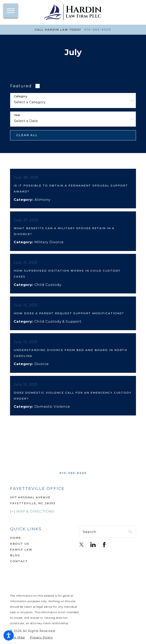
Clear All (27, 135)
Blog (15, 561)
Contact (19, 567)
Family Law (21, 555)
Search (89, 537)
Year (17, 115)
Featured (21, 86)
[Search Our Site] (130, 538)
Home (15, 543)
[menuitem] (38, 544)
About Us (20, 549)
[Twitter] (81, 550)
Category (21, 96)
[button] (9, 635)
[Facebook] (104, 550)
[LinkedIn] (93, 550)
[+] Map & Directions (32, 517)
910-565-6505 (98, 30)
